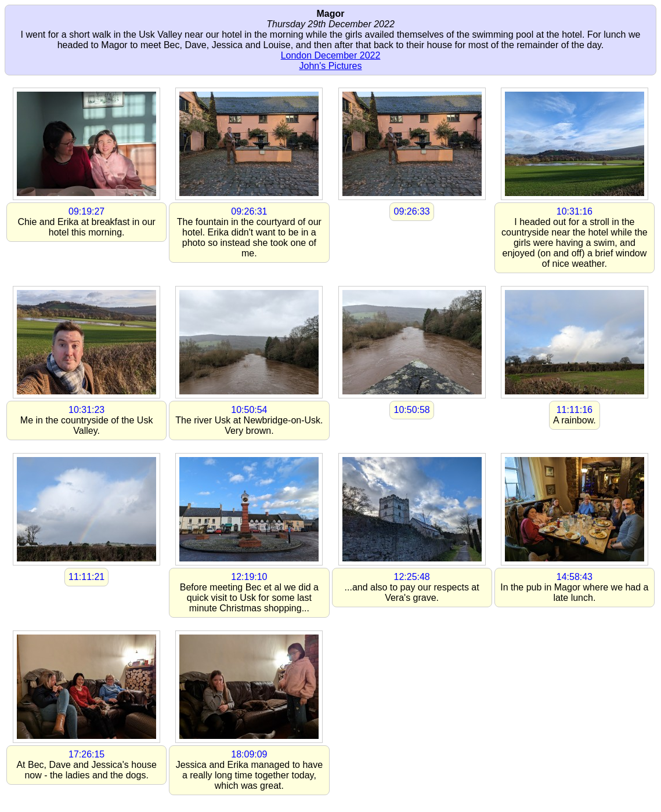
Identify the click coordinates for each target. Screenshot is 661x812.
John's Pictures (331, 66)
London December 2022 (331, 55)
